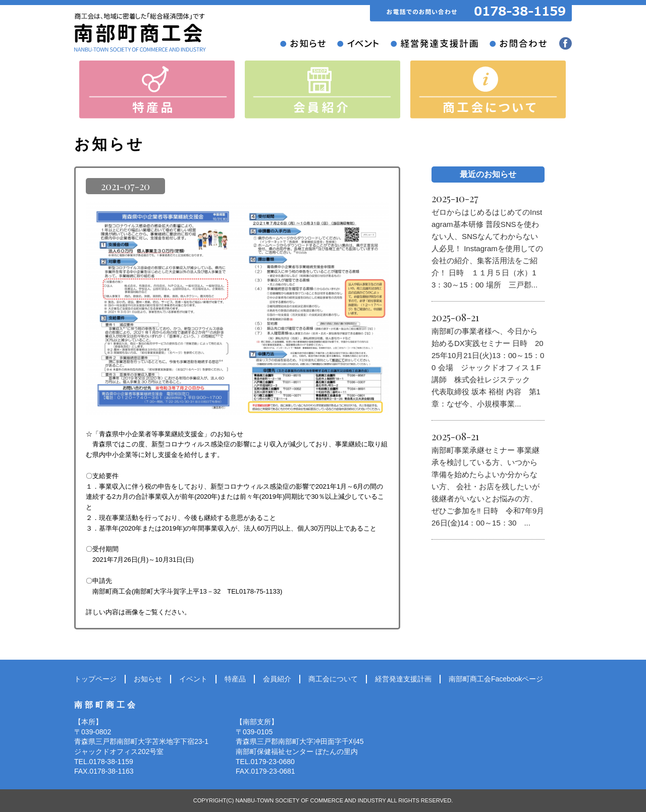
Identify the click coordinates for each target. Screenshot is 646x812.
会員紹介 (277, 679)
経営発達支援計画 (403, 679)
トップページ (95, 679)
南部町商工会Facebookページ (496, 679)
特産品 (235, 679)
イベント (193, 679)
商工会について (333, 679)
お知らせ (148, 679)
